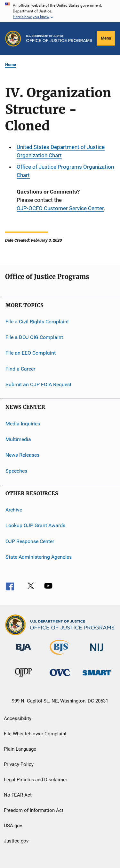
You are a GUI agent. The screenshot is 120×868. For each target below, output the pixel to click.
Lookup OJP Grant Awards (35, 525)
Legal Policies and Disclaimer (36, 780)
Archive (14, 510)
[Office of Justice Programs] (13, 39)
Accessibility (18, 718)
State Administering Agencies (39, 557)
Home (11, 65)
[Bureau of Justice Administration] (24, 652)
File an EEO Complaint (31, 353)
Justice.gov (16, 841)
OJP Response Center (30, 541)
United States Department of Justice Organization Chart (61, 151)
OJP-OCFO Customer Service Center (60, 208)
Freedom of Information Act (34, 810)
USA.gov (13, 826)
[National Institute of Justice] (97, 652)
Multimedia (18, 439)
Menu (106, 38)
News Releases (22, 455)
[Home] (59, 39)
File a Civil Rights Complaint (37, 321)
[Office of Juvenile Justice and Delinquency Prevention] (23, 678)
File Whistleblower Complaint (35, 734)
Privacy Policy (19, 764)
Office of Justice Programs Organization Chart (65, 171)
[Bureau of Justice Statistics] (60, 656)
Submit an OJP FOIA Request (38, 384)
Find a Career (20, 369)
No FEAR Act (18, 795)
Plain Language (20, 749)
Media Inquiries (23, 423)
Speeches (16, 471)
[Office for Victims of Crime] (60, 677)
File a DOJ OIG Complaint (34, 337)
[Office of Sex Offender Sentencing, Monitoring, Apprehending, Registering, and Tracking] (97, 677)
